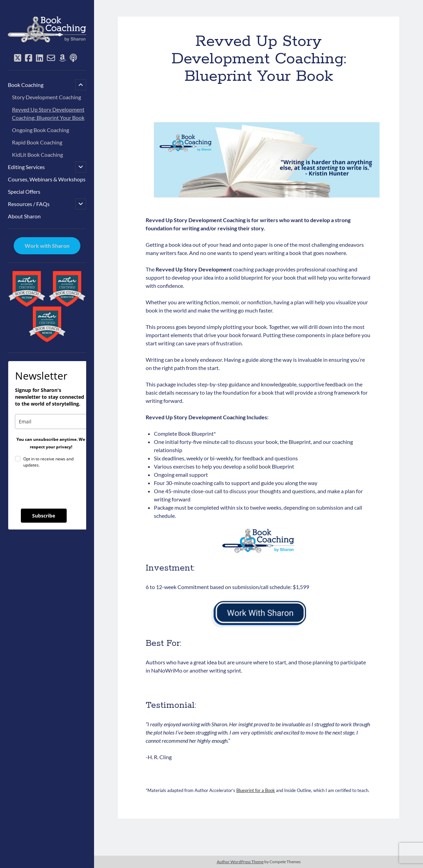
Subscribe (44, 516)
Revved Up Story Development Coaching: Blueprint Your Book (48, 113)
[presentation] (67, 488)
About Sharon (24, 216)
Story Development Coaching (47, 97)
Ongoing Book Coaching (41, 130)
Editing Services (26, 167)
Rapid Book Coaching (37, 142)
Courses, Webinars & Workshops (47, 179)
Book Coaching (26, 85)
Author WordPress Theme (240, 862)
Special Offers (24, 192)
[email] (51, 422)
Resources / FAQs (29, 204)
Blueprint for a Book (256, 790)
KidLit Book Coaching (37, 155)
